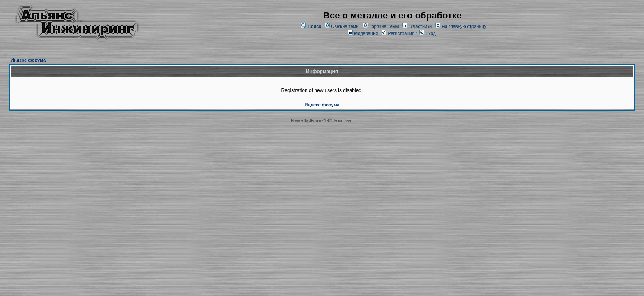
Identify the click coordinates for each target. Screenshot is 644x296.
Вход (428, 33)
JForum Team (343, 121)
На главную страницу (464, 26)
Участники (421, 26)
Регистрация (398, 33)
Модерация (366, 33)
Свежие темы (345, 26)
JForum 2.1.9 (319, 121)
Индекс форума (28, 60)
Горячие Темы (384, 26)
